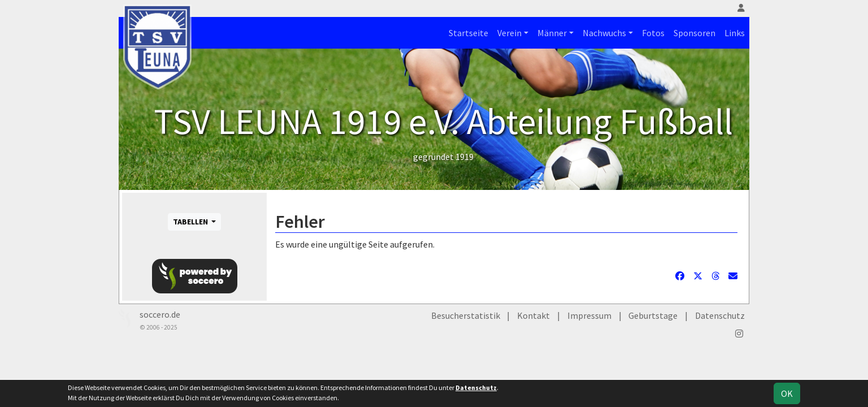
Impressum (589, 315)
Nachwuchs (604, 33)
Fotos (653, 33)
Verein (509, 33)
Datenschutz (720, 315)
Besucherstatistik (466, 315)
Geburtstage (653, 315)
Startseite (468, 33)
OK (787, 393)
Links (735, 33)
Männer (552, 33)
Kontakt (533, 315)
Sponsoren (695, 33)
